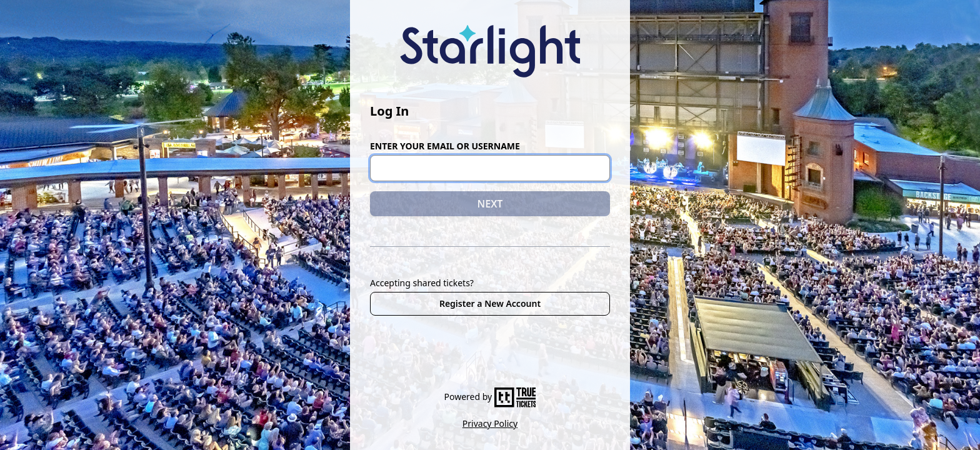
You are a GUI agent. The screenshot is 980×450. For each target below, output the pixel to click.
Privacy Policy (490, 423)
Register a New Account (490, 303)
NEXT (490, 204)
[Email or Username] (490, 168)
